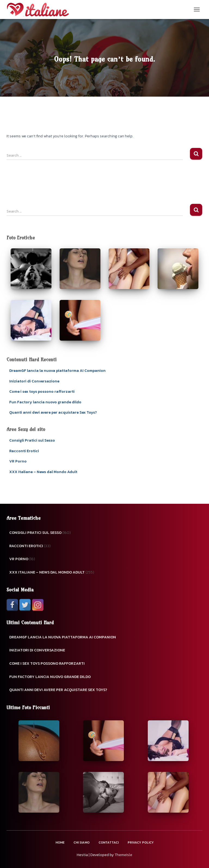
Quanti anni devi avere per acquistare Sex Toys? (53, 412)
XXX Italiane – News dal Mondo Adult (43, 472)
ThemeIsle (123, 855)
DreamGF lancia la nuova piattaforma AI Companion (57, 371)
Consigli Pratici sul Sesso (32, 440)
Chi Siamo (82, 842)
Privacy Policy (141, 842)
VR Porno (18, 461)
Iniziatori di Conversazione (34, 381)
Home (60, 842)
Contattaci (109, 842)
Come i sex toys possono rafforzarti (42, 392)
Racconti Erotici (24, 451)
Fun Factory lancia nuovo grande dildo (45, 402)
